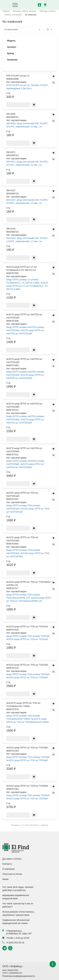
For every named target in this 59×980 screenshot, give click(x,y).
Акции (5, 879)
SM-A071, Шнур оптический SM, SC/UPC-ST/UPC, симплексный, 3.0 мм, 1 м (27, 163)
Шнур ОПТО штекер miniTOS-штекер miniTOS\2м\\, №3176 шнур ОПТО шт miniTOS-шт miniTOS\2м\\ (25, 375)
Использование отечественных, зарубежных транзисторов (18, 913)
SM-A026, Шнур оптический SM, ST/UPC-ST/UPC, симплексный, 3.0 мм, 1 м (27, 125)
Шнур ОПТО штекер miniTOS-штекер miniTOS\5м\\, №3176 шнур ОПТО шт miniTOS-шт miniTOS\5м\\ (25, 464)
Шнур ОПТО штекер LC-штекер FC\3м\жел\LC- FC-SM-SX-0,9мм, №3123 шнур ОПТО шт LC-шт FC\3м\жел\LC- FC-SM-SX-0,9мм (27, 284)
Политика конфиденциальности (19, 976)
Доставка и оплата (12, 859)
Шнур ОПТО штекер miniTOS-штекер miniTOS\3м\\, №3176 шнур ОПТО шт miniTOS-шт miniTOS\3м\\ (25, 419)
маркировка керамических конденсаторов (16, 897)
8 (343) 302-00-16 (13, 943)
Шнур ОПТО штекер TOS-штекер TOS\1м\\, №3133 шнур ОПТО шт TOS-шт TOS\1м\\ (28, 638)
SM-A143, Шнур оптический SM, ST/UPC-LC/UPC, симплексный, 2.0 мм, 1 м (27, 240)
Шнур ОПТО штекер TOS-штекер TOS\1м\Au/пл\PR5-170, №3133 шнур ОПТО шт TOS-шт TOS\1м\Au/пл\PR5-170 (29, 598)
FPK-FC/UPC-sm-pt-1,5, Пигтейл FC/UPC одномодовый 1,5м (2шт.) (27, 87)
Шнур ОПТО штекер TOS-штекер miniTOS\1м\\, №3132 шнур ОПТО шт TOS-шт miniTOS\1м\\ (28, 509)
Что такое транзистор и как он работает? (18, 905)
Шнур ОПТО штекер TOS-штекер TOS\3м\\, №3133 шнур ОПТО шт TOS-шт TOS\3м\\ (28, 759)
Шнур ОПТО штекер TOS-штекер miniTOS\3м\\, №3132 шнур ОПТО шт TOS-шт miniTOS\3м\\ (28, 553)
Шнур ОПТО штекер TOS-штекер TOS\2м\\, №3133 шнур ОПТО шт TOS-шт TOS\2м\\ (28, 676)
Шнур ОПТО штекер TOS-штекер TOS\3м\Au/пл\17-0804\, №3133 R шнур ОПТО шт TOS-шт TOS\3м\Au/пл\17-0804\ (28, 719)
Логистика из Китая (12, 874)
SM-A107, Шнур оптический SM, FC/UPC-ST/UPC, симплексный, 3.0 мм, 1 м (27, 201)
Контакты (7, 864)
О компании (8, 869)
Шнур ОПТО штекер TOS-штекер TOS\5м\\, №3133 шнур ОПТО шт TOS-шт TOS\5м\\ (28, 797)
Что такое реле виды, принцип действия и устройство (18, 889)
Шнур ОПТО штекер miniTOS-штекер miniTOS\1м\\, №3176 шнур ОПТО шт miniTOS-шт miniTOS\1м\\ (25, 330)
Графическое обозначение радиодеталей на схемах (16, 922)
